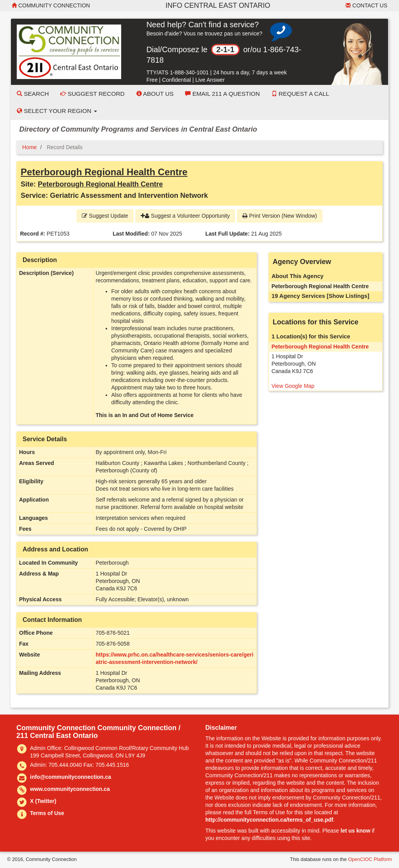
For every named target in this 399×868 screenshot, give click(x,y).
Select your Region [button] (57, 111)
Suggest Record (92, 94)
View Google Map (293, 386)
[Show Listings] (348, 296)
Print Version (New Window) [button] (280, 216)
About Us (155, 94)
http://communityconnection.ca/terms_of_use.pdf (269, 820)
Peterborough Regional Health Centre (104, 172)
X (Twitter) (43, 801)
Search (33, 94)
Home (29, 147)
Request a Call (300, 94)
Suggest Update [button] (105, 216)
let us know (355, 831)
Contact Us (366, 5)
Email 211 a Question (222, 94)
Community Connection (51, 5)
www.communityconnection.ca (70, 789)
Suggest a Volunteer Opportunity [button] (185, 216)
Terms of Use (47, 813)
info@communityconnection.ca (71, 777)
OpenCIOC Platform (370, 859)
